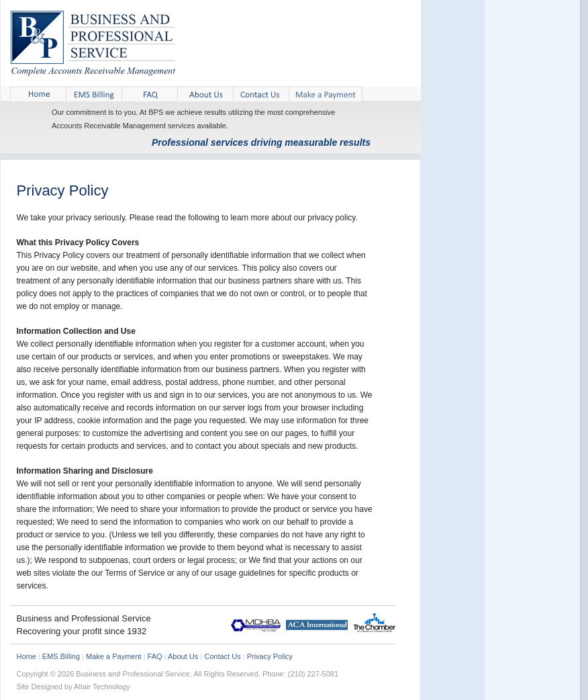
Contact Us (222, 656)
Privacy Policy (270, 656)
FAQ (155, 656)
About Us (183, 656)
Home (27, 656)
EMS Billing (61, 656)
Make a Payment (114, 656)
